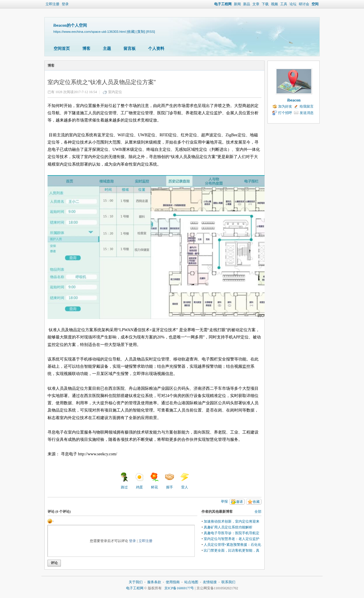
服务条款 (154, 582)
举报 (224, 501)
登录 (65, 4)
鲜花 (154, 481)
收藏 (256, 502)
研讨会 (304, 4)
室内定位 (115, 92)
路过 (124, 481)
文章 (256, 4)
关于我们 (136, 582)
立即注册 (52, 4)
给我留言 (307, 106)
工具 (284, 4)
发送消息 (307, 113)
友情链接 (210, 582)
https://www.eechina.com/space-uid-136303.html (90, 31)
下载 (265, 4)
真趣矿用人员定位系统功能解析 (228, 527)
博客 (86, 49)
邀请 (239, 502)
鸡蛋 (139, 481)
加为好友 (285, 106)
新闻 (237, 4)
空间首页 (62, 49)
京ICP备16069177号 (179, 588)
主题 (107, 49)
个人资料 (156, 49)
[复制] (141, 31)
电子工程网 (223, 4)
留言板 (130, 49)
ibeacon (294, 100)
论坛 (293, 4)
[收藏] (131, 31)
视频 (274, 4)
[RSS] (150, 31)
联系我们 (228, 582)
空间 (315, 4)
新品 (247, 4)
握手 (170, 481)
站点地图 (191, 582)
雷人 (185, 481)
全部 (258, 512)
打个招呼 (285, 113)
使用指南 (173, 582)
